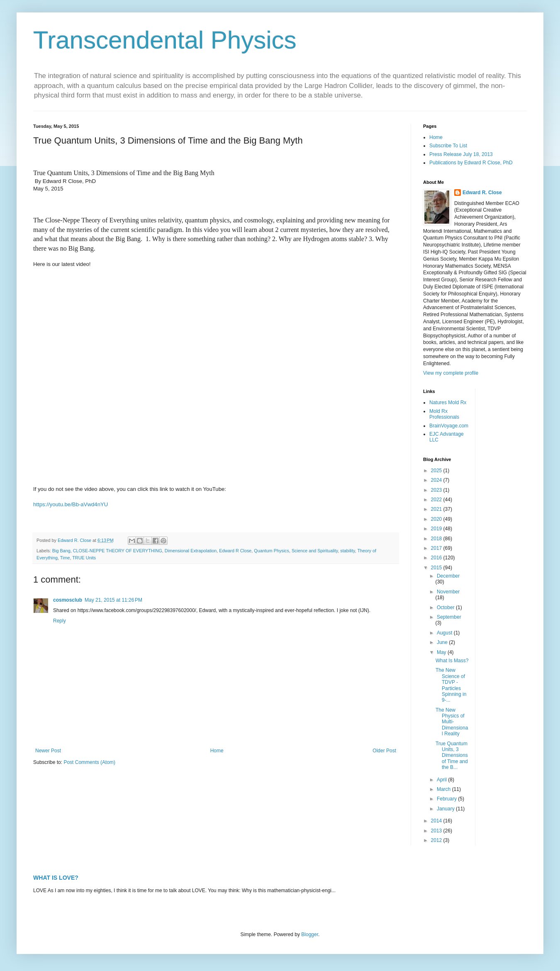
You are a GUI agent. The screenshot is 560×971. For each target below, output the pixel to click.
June (443, 642)
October (446, 607)
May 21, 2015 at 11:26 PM (113, 600)
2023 (437, 490)
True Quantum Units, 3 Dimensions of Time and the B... (452, 756)
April (442, 780)
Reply (60, 621)
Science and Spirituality (315, 551)
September (449, 617)
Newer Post (48, 751)
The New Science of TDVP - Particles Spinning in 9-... (451, 685)
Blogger (310, 934)
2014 (437, 821)
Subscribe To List (448, 146)
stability (347, 551)
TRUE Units (84, 558)
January (446, 809)
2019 (437, 529)
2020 (437, 519)
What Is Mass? (452, 661)
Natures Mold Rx (448, 403)
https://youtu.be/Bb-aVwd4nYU (71, 504)
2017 (437, 548)
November (448, 592)
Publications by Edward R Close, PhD (471, 163)
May (442, 652)
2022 (437, 500)
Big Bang (61, 551)
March (444, 789)
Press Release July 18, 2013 (461, 154)
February (447, 799)
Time (65, 558)
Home (217, 751)
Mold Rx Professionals (444, 414)
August (445, 633)
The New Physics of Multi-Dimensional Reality (452, 722)
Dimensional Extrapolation (191, 551)
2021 (437, 509)
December (448, 576)
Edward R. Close (482, 193)
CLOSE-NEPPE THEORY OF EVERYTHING (118, 551)
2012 (437, 840)
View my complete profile (451, 373)
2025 (437, 471)
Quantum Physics (271, 551)
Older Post (384, 751)
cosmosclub (68, 600)
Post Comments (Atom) (89, 762)
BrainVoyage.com (449, 426)
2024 (437, 480)
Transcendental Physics (165, 40)
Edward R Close (235, 551)
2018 (437, 539)
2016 (437, 558)
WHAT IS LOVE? (56, 878)
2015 (437, 568)
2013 (437, 831)
